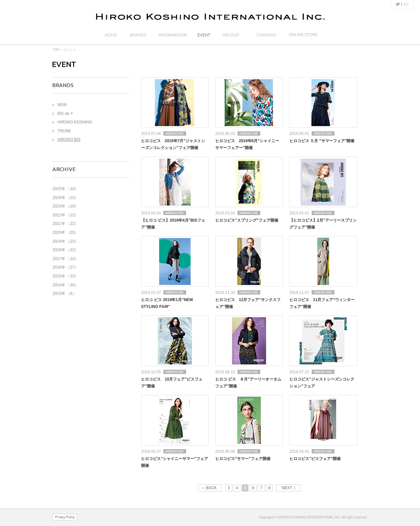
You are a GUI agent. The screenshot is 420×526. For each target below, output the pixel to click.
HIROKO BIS (69, 140)
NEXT (287, 488)
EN (406, 4)
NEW (62, 105)
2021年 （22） (65, 224)
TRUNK (64, 131)
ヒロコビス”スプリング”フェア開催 (247, 220)
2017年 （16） (65, 259)
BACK (211, 488)
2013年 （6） (64, 294)
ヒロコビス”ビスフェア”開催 (315, 459)
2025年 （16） (65, 189)
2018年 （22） (65, 250)
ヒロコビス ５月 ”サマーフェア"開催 (322, 141)
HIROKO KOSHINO (75, 122)
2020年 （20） (65, 232)
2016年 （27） (65, 267)
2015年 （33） (65, 276)
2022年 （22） (65, 215)
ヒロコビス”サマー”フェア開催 (243, 459)
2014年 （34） (65, 285)
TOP (56, 50)
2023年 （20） (65, 206)
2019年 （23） (65, 241)
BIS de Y (65, 114)
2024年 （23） (65, 198)
